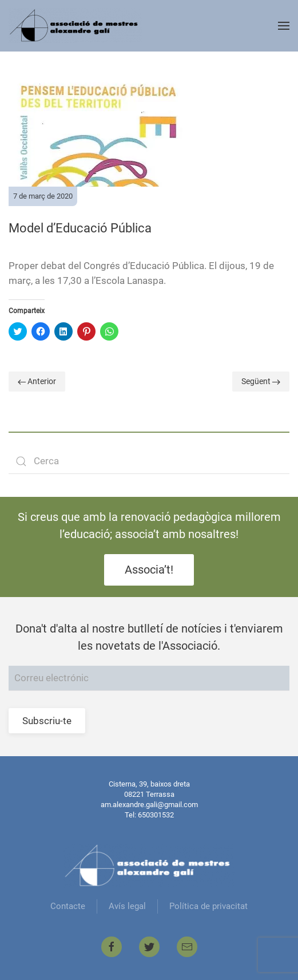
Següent (261, 381)
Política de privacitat (208, 906)
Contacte (68, 906)
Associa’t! (149, 570)
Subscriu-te (47, 721)
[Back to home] (75, 26)
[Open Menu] (284, 26)
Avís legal (127, 906)
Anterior (37, 381)
